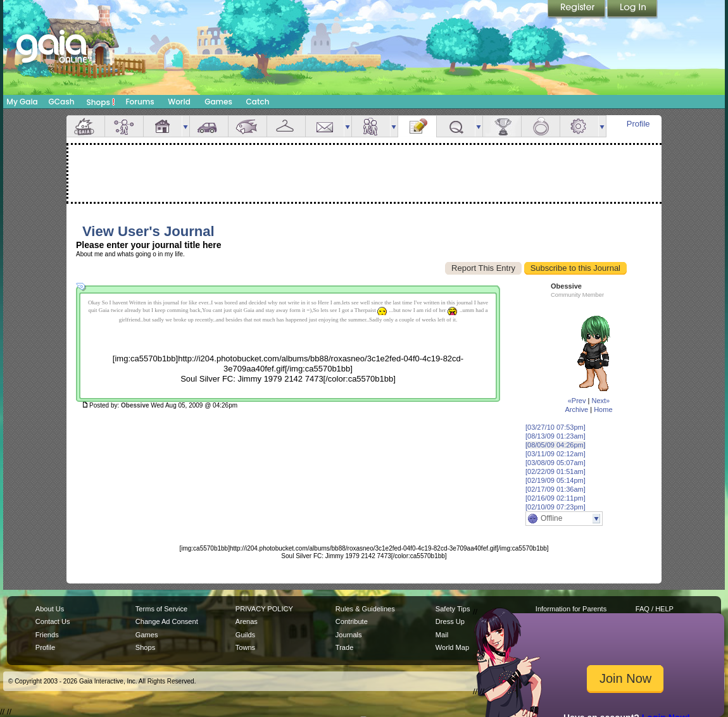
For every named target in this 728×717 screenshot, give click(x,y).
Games (218, 102)
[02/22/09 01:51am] (555, 471)
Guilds (245, 635)
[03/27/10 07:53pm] (555, 427)
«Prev (577, 401)
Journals (349, 635)
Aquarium (248, 126)
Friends (371, 126)
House (163, 126)
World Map (452, 647)
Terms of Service (161, 609)
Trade (344, 647)
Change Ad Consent (167, 621)
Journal (417, 126)
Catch (258, 102)
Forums (140, 102)
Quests (456, 126)
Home (603, 409)
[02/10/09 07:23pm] (555, 507)
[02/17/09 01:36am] (555, 489)
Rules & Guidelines (365, 609)
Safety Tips (453, 609)
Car (209, 126)
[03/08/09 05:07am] (555, 463)
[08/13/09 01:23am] (555, 436)
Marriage (541, 126)
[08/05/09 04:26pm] (555, 445)
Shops (101, 102)
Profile (638, 124)
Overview (85, 126)
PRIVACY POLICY (264, 609)
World (179, 102)
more (185, 126)
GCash (62, 102)
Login (632, 9)
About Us (50, 609)
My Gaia (22, 102)
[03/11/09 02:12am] (555, 454)
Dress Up (450, 621)
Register (577, 9)
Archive (576, 409)
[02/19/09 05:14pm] (555, 480)
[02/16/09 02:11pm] (555, 498)
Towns (245, 647)
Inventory (286, 126)
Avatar (124, 126)
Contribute (352, 621)
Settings (579, 126)
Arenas (247, 621)
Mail (325, 126)
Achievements (502, 126)
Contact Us (53, 621)
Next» (600, 401)
